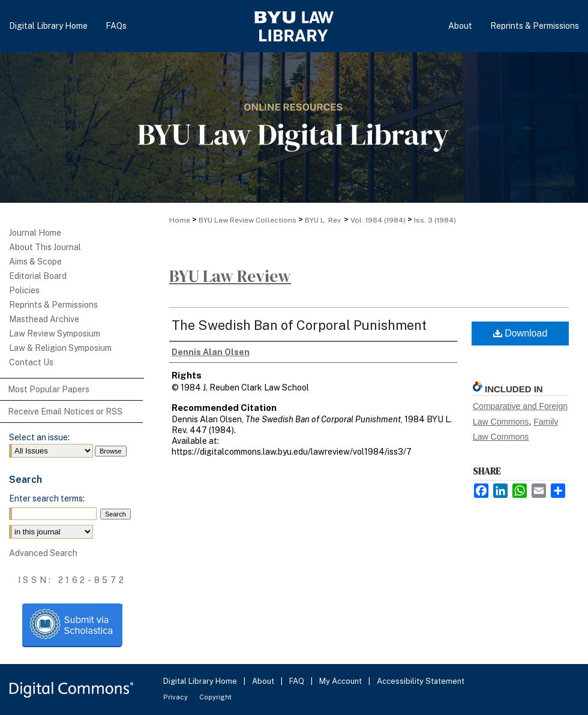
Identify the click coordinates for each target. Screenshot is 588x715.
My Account (341, 681)
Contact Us (31, 362)
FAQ (298, 681)
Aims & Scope (35, 262)
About (264, 681)
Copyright (215, 697)
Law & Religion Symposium (60, 348)
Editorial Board (38, 276)
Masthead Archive (44, 319)
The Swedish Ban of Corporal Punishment (299, 325)
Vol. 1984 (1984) (378, 220)
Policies (24, 290)
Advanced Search (43, 553)
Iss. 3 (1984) (435, 220)
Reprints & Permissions (53, 305)
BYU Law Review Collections (247, 220)
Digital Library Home (201, 681)
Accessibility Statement (421, 681)
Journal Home (35, 233)
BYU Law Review (230, 276)
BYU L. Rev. (323, 220)
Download (520, 333)
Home (180, 220)
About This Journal (45, 247)
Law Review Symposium (55, 334)
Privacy (176, 697)
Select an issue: (39, 437)
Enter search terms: (47, 498)
